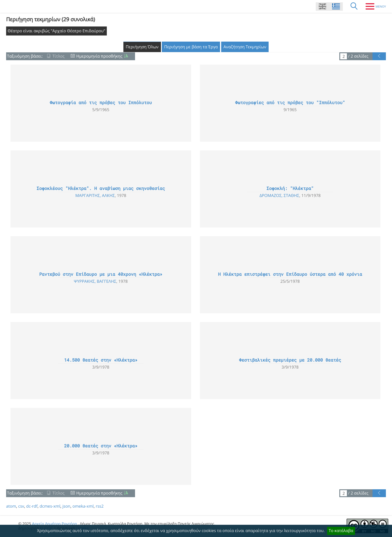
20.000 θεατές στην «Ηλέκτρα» (101, 446)
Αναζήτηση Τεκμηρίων (245, 47)
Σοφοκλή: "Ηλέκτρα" (290, 189)
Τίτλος (58, 56)
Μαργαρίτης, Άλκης (95, 196)
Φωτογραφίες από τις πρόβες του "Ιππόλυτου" (290, 103)
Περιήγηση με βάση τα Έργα (191, 47)
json (66, 506)
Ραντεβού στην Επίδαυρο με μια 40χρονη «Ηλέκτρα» (101, 274)
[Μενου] (374, 6)
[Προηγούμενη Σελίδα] (379, 56)
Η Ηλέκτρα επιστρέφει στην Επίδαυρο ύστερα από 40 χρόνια (290, 274)
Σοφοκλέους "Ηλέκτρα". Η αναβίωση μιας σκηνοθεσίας (101, 189)
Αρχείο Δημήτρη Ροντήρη (54, 524)
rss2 (100, 506)
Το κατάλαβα (341, 531)
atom (11, 506)
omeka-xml (83, 506)
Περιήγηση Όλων (142, 47)
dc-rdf (32, 506)
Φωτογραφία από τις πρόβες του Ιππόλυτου (101, 103)
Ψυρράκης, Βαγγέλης (95, 281)
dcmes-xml (50, 506)
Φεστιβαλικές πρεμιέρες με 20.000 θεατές (290, 360)
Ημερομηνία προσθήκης (99, 56)
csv (21, 506)
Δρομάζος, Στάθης (280, 196)
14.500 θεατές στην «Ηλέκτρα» (101, 360)
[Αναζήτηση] (354, 6)
